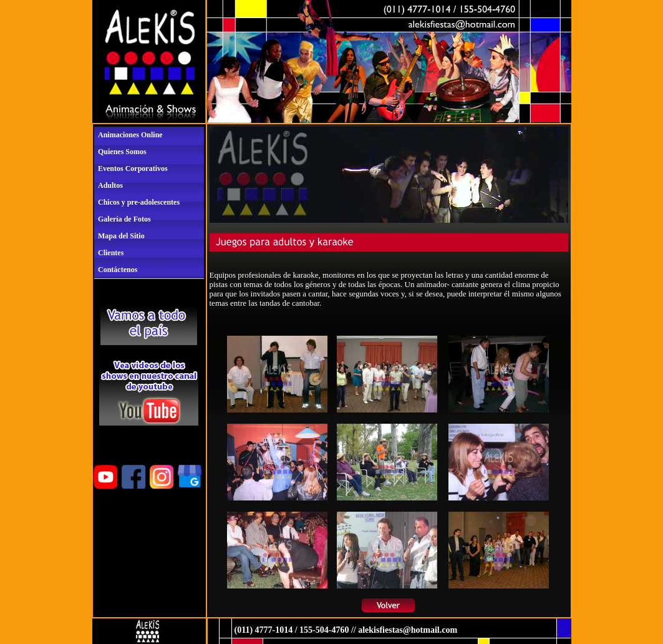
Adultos (110, 185)
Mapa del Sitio (121, 236)
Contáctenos (118, 270)
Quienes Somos (122, 152)
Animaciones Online (130, 135)
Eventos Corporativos (133, 168)
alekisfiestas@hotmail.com (408, 630)
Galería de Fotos (124, 219)
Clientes (111, 253)
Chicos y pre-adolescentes (139, 202)
